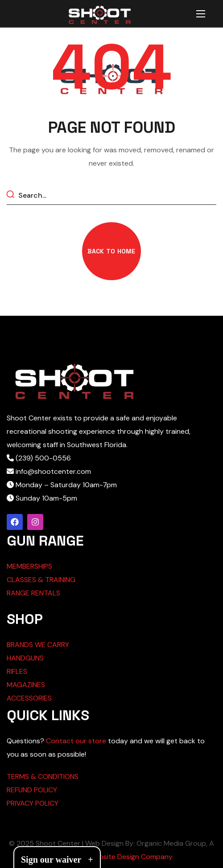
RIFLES (17, 671)
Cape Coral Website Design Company (111, 857)
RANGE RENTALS (33, 593)
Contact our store (76, 741)
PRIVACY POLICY (33, 803)
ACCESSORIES (29, 698)
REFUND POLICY (32, 790)
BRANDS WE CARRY (38, 645)
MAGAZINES (26, 685)
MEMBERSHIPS (29, 566)
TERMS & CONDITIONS (43, 776)
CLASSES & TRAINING (41, 580)
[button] (111, 251)
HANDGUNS (25, 658)
